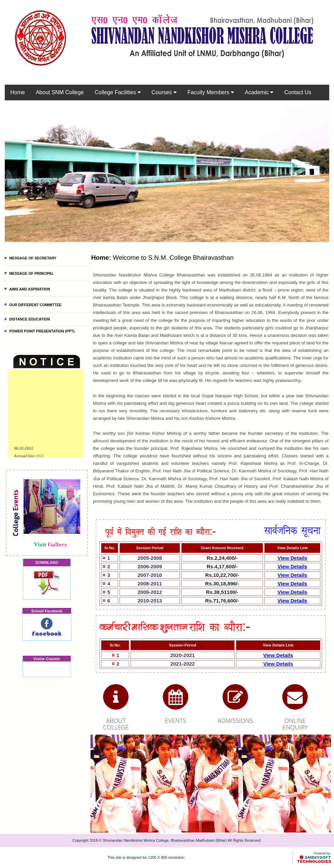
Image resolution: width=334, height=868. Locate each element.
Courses (164, 92)
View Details (292, 558)
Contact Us (298, 92)
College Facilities (117, 92)
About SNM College (60, 92)
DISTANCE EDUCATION (30, 319)
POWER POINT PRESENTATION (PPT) (42, 331)
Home (18, 92)
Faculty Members (211, 92)
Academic (259, 92)
